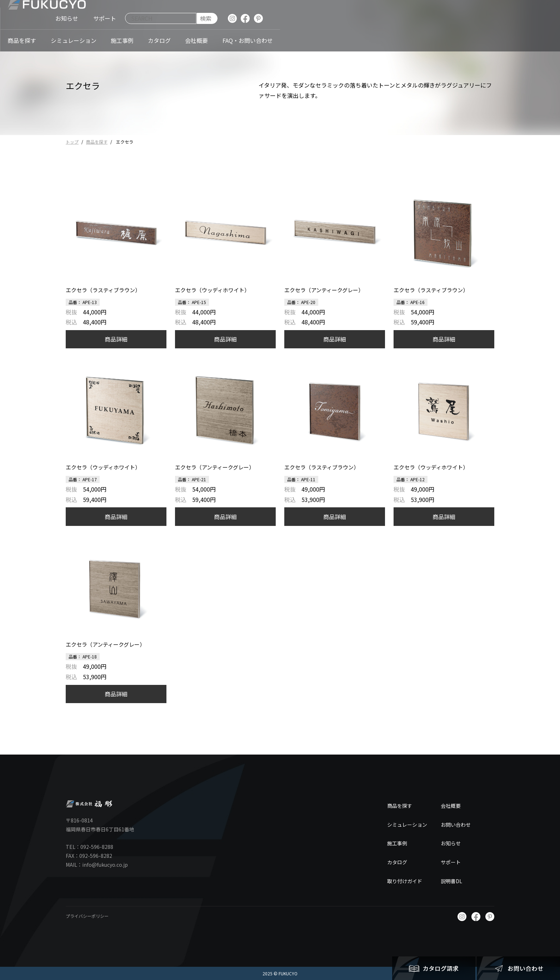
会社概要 (451, 806)
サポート (451, 862)
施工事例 (397, 843)
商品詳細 (116, 339)
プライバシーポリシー (87, 916)
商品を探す (97, 142)
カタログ (397, 862)
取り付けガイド (405, 881)
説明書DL (451, 881)
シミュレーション (407, 825)
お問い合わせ (456, 825)
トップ (72, 142)
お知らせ (451, 843)
